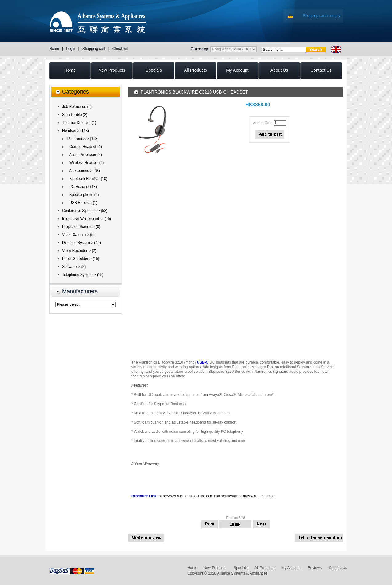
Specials (240, 568)
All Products (264, 568)
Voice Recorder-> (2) (79, 251)
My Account (291, 568)
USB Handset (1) (81, 203)
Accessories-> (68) (83, 171)
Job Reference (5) (77, 107)
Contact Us (338, 568)
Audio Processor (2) (84, 155)
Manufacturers (80, 291)
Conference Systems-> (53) (85, 211)
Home (54, 49)
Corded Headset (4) (84, 147)
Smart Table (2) (75, 115)
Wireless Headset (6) (84, 163)
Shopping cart (94, 49)
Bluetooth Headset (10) (86, 179)
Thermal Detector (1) (79, 123)
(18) (81, 187)
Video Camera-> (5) (78, 235)
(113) (76, 131)
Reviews (315, 568)
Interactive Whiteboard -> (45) (87, 219)
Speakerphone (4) (82, 195)
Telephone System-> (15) (83, 275)
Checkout (120, 49)
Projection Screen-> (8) (81, 227)
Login (71, 49)
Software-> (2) (74, 267)
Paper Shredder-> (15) (81, 259)
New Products (215, 568)
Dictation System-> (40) (82, 243)
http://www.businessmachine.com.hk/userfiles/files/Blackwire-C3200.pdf (217, 496)
